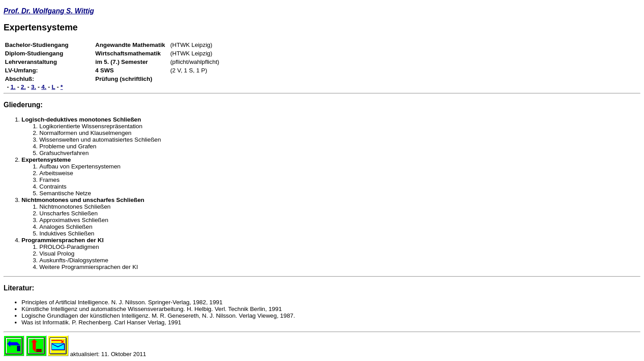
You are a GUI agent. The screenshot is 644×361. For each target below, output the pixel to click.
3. (34, 87)
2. (23, 87)
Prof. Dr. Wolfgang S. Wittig (49, 11)
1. (13, 87)
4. (44, 87)
